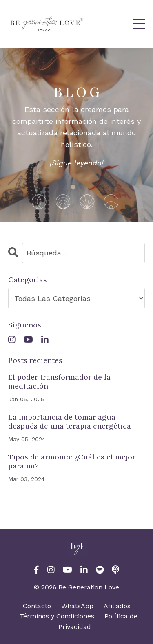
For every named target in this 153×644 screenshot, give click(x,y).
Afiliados (117, 606)
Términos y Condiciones (57, 616)
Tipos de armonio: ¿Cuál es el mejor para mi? (72, 461)
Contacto (37, 606)
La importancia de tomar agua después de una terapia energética (70, 421)
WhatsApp (77, 606)
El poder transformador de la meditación (59, 381)
